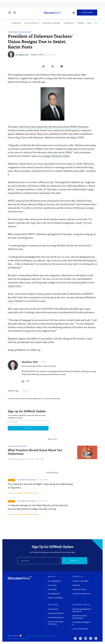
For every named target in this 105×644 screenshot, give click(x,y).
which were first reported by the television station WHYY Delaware (54, 127)
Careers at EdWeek (55, 598)
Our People (52, 589)
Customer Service (79, 589)
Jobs (82, 23)
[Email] (39, 561)
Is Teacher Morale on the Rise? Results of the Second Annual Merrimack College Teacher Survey (38, 507)
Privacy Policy (23, 639)
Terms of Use (12, 639)
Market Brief (94, 23)
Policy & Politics (25, 23)
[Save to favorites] (53, 66)
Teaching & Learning (44, 23)
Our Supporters (54, 594)
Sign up (74, 561)
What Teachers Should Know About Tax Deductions (35, 452)
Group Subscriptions (56, 617)
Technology (62, 23)
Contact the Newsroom (82, 594)
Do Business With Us (81, 605)
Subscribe (87, 13)
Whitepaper (43, 480)
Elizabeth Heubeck (15, 459)
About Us (52, 577)
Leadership (9, 23)
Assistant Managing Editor (32, 366)
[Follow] (43, 362)
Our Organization (54, 581)
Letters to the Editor (80, 581)
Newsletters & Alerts (56, 613)
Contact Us (78, 577)
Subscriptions (53, 609)
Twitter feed (14, 286)
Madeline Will (23, 55)
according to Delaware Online (54, 156)
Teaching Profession (20, 32)
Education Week (50, 366)
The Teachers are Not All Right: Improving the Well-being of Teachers (40, 486)
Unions (25, 391)
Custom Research (80, 629)
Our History (52, 585)
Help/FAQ (76, 585)
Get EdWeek (53, 605)
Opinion (74, 23)
